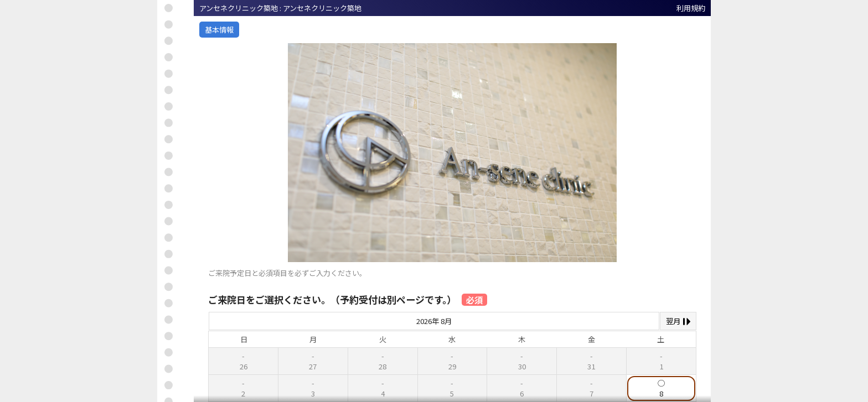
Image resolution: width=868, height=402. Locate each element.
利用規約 (691, 8)
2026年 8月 (434, 321)
